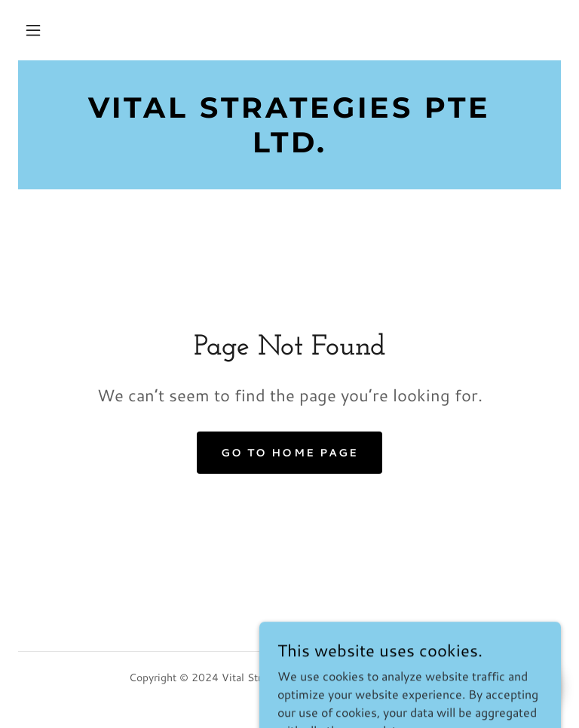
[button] (33, 30)
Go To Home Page (289, 453)
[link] (289, 147)
